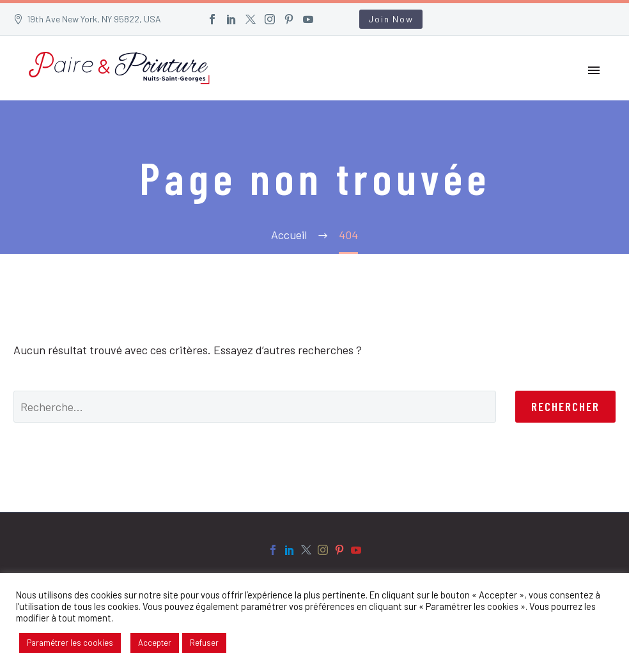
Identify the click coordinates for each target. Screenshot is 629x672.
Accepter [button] (155, 643)
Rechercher (565, 406)
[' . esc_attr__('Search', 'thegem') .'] (255, 407)
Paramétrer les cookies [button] (70, 643)
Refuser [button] (204, 643)
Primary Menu (594, 70)
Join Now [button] (391, 19)
